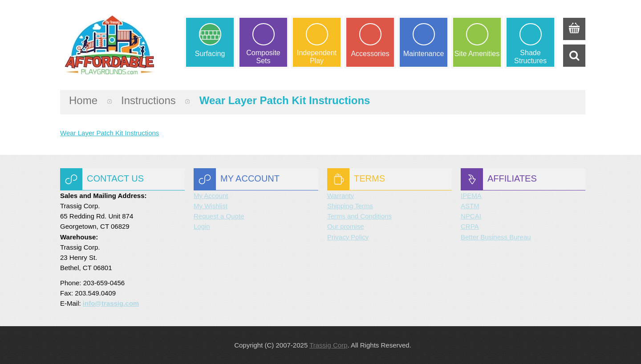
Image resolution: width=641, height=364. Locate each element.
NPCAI (471, 216)
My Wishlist (211, 206)
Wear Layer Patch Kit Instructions (110, 133)
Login (202, 226)
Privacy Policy (348, 237)
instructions (148, 100)
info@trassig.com (111, 303)
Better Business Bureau (496, 237)
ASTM (470, 206)
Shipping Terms (350, 206)
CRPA (470, 226)
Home (83, 100)
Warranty (341, 196)
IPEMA (471, 196)
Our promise (346, 226)
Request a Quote (219, 216)
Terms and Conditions (359, 216)
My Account (211, 196)
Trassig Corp (328, 345)
